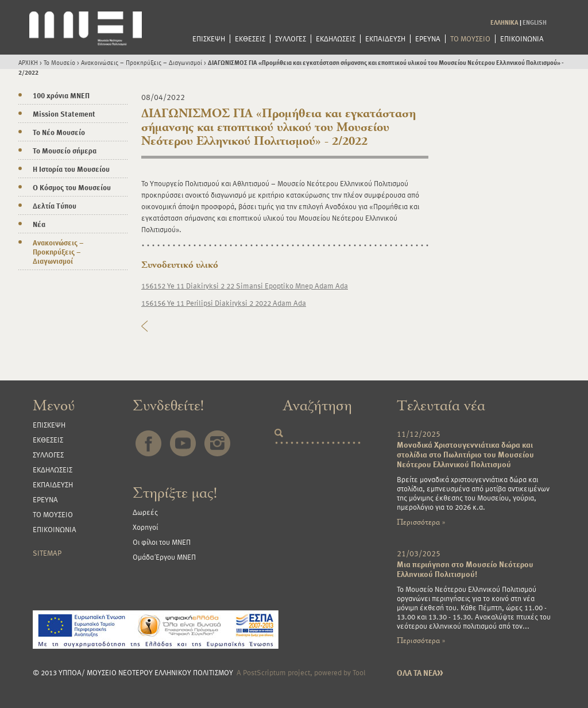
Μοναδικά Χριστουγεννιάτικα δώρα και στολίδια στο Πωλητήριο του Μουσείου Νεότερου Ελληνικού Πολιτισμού (465, 454)
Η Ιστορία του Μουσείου (71, 169)
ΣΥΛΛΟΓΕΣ (291, 39)
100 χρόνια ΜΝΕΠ (61, 95)
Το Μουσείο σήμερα (65, 151)
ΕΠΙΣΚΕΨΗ (209, 39)
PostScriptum (264, 672)
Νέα (39, 224)
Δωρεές (145, 512)
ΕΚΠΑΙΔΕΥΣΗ (385, 39)
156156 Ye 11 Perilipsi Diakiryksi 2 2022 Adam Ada (224, 303)
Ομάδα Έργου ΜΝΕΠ (164, 557)
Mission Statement (64, 114)
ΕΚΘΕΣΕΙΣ (250, 39)
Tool (359, 672)
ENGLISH (535, 22)
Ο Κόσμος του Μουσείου (72, 187)
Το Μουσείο (59, 62)
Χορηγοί (145, 527)
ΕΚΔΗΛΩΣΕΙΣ (336, 39)
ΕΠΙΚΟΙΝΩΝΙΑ (522, 39)
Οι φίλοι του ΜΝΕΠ (162, 542)
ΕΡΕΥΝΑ (428, 39)
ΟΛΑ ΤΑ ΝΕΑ (420, 673)
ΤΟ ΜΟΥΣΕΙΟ (470, 39)
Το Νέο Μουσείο (59, 132)
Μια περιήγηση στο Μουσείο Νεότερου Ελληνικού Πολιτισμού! (465, 569)
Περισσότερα (421, 522)
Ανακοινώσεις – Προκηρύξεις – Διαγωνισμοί (142, 62)
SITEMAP (47, 553)
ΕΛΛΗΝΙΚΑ (504, 22)
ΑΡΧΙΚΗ (28, 62)
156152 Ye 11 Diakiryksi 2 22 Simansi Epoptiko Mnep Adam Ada (245, 286)
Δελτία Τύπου (55, 206)
